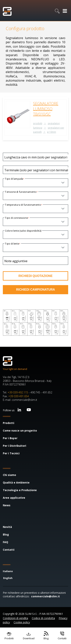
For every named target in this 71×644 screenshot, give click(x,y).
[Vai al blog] (46, 636)
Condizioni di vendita (15, 618)
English (8, 578)
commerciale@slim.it (45, 596)
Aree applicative (14, 498)
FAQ (5, 542)
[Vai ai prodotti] (9, 636)
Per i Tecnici (11, 453)
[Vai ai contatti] (62, 636)
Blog (6, 534)
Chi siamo (9, 475)
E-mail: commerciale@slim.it (20, 400)
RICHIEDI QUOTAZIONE (35, 276)
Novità (7, 527)
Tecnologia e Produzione (20, 490)
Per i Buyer (10, 438)
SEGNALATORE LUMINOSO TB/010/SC (46, 109)
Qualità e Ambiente (16, 482)
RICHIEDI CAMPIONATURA (35, 290)
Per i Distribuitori (14, 446)
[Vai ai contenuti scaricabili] (29, 636)
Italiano (8, 571)
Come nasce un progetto (20, 431)
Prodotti (9, 423)
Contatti (9, 550)
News (7, 505)
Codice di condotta (43, 618)
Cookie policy (22, 622)
